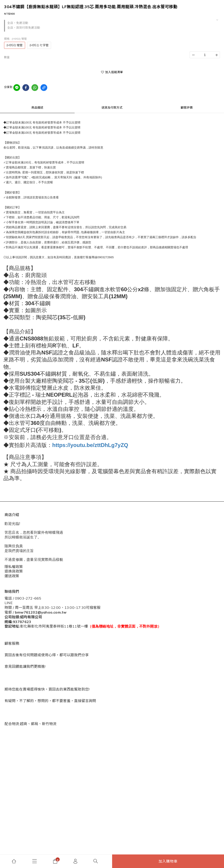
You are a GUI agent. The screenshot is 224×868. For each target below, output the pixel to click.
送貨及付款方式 (112, 107)
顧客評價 (187, 107)
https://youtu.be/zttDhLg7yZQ (90, 445)
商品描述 (37, 107)
